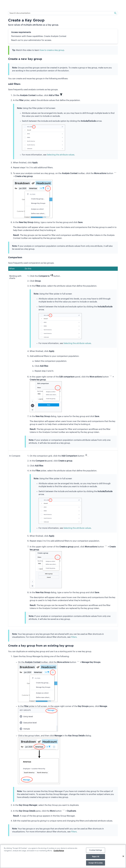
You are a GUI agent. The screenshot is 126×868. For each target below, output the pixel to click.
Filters (74, 637)
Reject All (96, 857)
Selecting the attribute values (61, 155)
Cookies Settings (95, 850)
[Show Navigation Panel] (3, 4)
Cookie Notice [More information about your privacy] (59, 851)
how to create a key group (52, 50)
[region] (63, 856)
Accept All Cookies (96, 863)
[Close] (123, 856)
